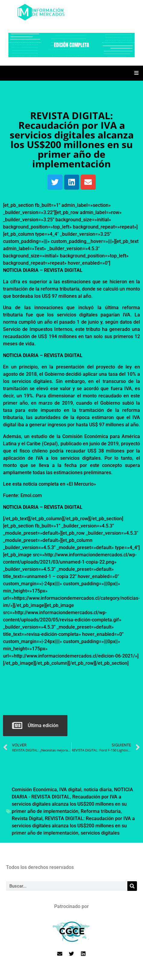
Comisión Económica (34, 790)
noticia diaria (98, 790)
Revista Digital (27, 818)
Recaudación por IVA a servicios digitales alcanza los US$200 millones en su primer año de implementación (69, 804)
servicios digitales (100, 833)
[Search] (132, 886)
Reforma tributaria (101, 811)
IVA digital (70, 790)
